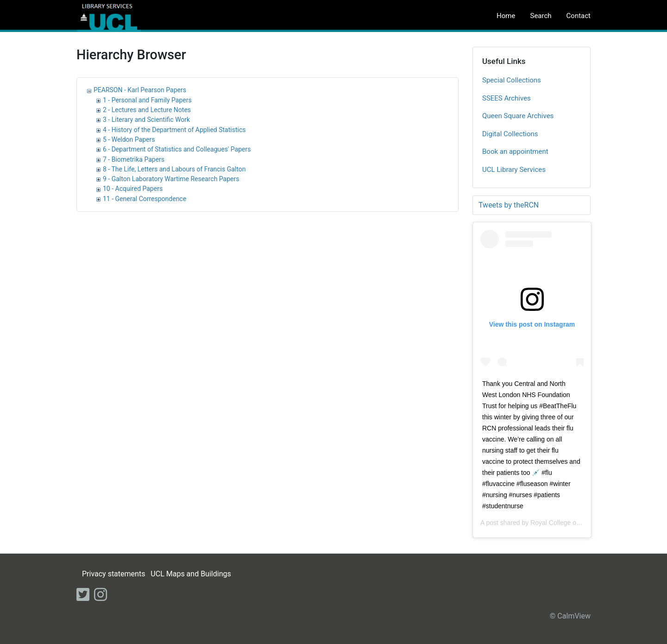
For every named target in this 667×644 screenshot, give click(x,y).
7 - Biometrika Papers (134, 159)
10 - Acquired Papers (133, 189)
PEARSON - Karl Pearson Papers (140, 90)
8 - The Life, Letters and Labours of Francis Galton (174, 169)
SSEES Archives (507, 98)
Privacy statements (113, 574)
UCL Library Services (514, 170)
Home (506, 16)
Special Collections (512, 80)
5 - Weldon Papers (129, 139)
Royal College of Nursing (566, 523)
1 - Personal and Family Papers (147, 100)
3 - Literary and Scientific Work (146, 120)
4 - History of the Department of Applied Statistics (174, 130)
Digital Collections (510, 134)
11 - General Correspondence (145, 199)
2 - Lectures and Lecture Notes (147, 110)
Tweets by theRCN (509, 205)
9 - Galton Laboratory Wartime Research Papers (171, 179)
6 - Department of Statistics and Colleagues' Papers (177, 149)
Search (541, 16)
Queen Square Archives (518, 116)
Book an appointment (515, 152)
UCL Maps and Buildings (191, 574)
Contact (579, 16)
